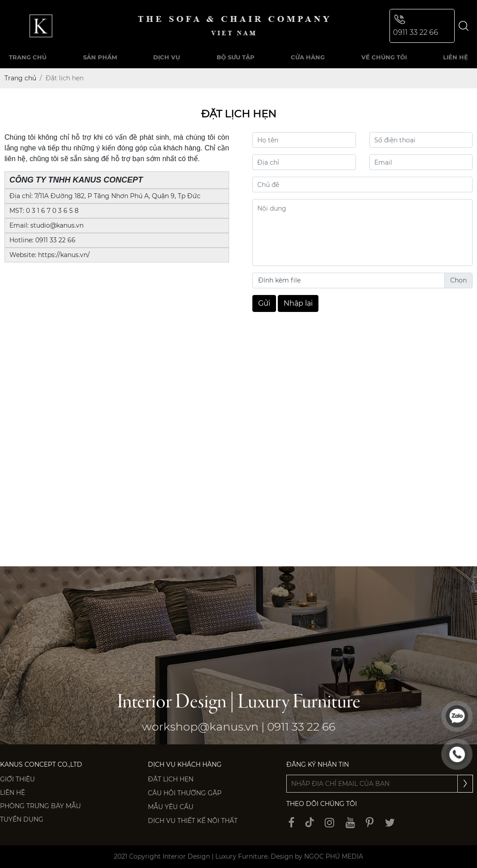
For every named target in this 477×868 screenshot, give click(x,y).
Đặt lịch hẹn (171, 779)
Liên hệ (13, 793)
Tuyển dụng (22, 819)
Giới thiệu (17, 779)
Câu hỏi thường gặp (185, 793)
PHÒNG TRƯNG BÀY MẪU (40, 806)
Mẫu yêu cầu (171, 807)
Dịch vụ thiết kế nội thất (193, 821)
